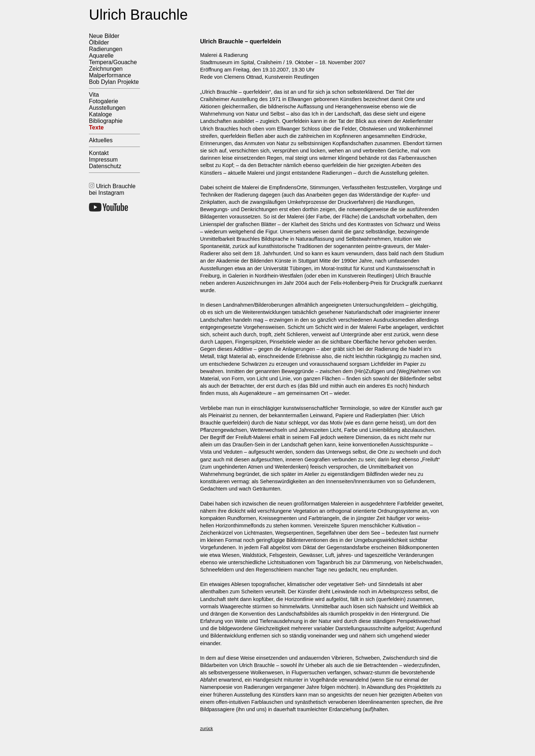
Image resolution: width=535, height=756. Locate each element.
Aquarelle (101, 56)
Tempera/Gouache (113, 62)
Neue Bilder (104, 36)
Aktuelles (101, 140)
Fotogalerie (104, 101)
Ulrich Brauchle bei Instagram (112, 189)
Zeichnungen (106, 69)
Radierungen (106, 49)
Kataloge (100, 114)
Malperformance (110, 75)
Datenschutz (105, 166)
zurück (206, 729)
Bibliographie (106, 121)
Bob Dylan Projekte (114, 82)
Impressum (103, 160)
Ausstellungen (107, 108)
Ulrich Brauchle (138, 15)
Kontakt (99, 153)
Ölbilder (99, 42)
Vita (94, 95)
